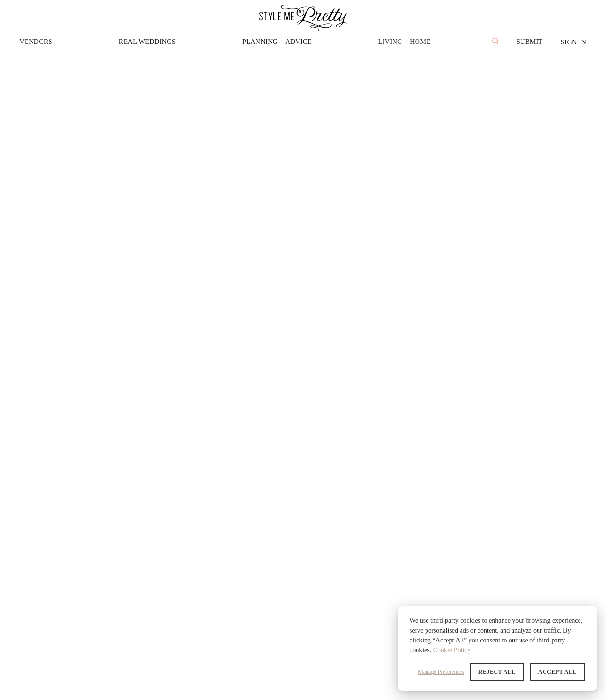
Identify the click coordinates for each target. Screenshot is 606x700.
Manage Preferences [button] (441, 672)
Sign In (573, 42)
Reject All (497, 672)
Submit (529, 42)
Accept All (558, 672)
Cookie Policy (452, 650)
